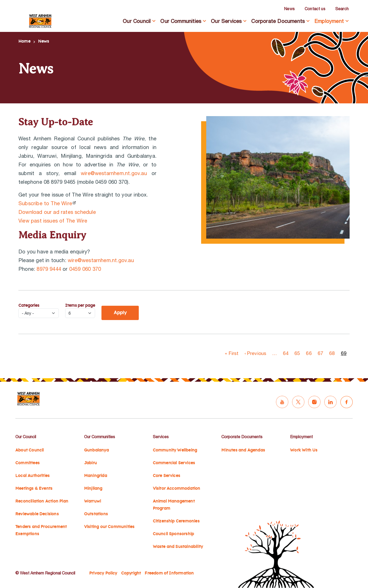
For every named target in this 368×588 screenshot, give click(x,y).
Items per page (80, 305)
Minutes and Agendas (243, 450)
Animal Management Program (174, 505)
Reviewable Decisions (37, 514)
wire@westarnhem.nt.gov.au (114, 173)
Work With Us (304, 450)
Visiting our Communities (109, 527)
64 (286, 353)
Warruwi (93, 501)
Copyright (131, 573)
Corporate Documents (278, 21)
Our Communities (181, 21)
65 (297, 353)
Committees (27, 463)
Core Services (166, 476)
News (289, 9)
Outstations (96, 514)
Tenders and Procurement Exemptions (41, 530)
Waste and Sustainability (178, 547)
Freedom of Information (169, 573)
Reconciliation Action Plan (42, 501)
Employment (329, 21)
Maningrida (96, 476)
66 (309, 353)
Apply (120, 313)
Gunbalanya (96, 450)
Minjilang (93, 488)
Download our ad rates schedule (57, 212)
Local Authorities (32, 476)
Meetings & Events (34, 488)
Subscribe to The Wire (45, 203)
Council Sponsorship (174, 534)
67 (320, 353)
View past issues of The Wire (53, 221)
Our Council (137, 21)
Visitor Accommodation (177, 488)
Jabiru (90, 463)
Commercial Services (174, 463)
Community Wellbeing (175, 450)
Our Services (226, 21)
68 (332, 353)
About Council (30, 450)
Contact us (315, 9)
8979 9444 (49, 269)
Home (24, 41)
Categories (29, 305)
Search (342, 9)
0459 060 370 (85, 269)
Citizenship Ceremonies (176, 521)
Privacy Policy (103, 573)
